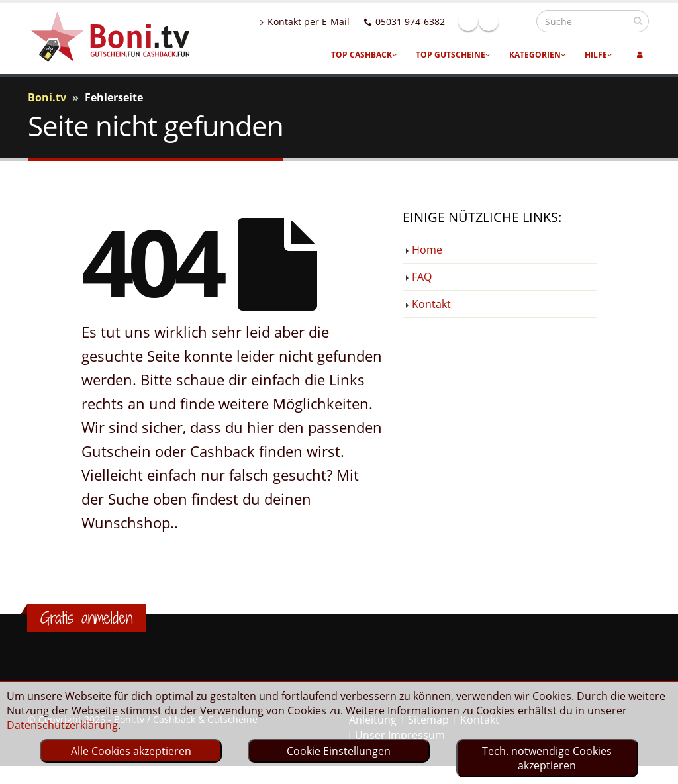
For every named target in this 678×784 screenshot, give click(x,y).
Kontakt (431, 304)
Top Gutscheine (453, 55)
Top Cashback (364, 55)
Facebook (497, 21)
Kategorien (538, 55)
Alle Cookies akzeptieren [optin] (131, 751)
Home (427, 250)
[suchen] (638, 21)
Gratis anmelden (86, 618)
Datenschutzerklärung (62, 725)
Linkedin (517, 21)
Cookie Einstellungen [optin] (339, 751)
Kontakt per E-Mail (333, 22)
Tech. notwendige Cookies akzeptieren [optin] (547, 758)
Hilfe (599, 55)
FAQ (422, 277)
